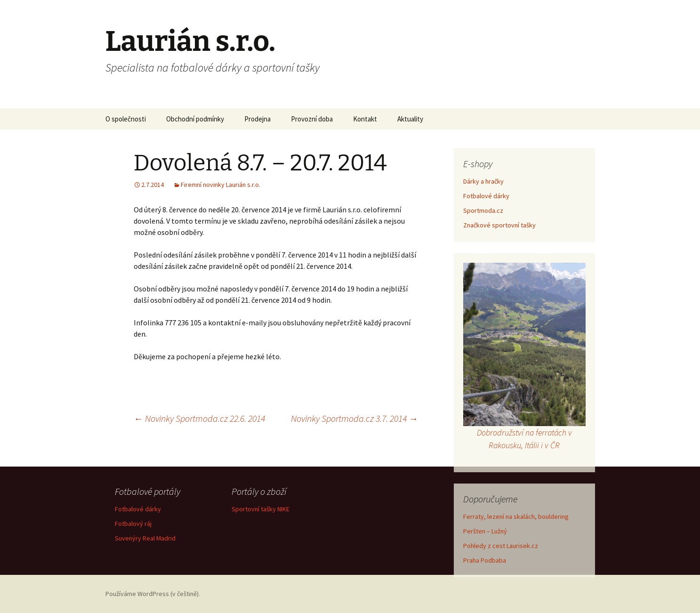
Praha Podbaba (485, 560)
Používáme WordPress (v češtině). (153, 594)
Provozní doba (312, 119)
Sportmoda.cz (483, 210)
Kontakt (365, 119)
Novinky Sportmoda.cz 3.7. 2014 (354, 418)
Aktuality (410, 119)
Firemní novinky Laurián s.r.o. (221, 185)
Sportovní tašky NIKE (261, 509)
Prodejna (257, 119)
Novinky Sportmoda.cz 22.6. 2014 (199, 418)
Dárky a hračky (483, 181)
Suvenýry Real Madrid (145, 538)
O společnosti (126, 119)
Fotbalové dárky (486, 196)
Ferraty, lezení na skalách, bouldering (516, 516)
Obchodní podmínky (195, 119)
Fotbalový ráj (133, 524)
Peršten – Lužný (485, 531)
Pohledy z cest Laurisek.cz (501, 546)
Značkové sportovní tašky (499, 225)
